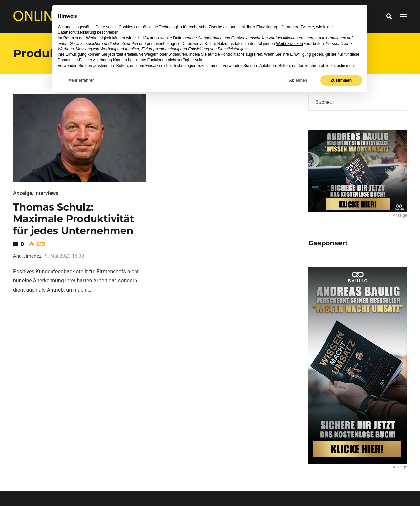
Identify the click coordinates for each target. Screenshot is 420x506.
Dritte (178, 446)
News (165, 16)
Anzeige (23, 193)
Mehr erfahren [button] (81, 489)
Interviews (193, 16)
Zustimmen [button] (341, 489)
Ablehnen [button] (298, 489)
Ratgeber (227, 16)
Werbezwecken (289, 452)
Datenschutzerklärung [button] (77, 441)
